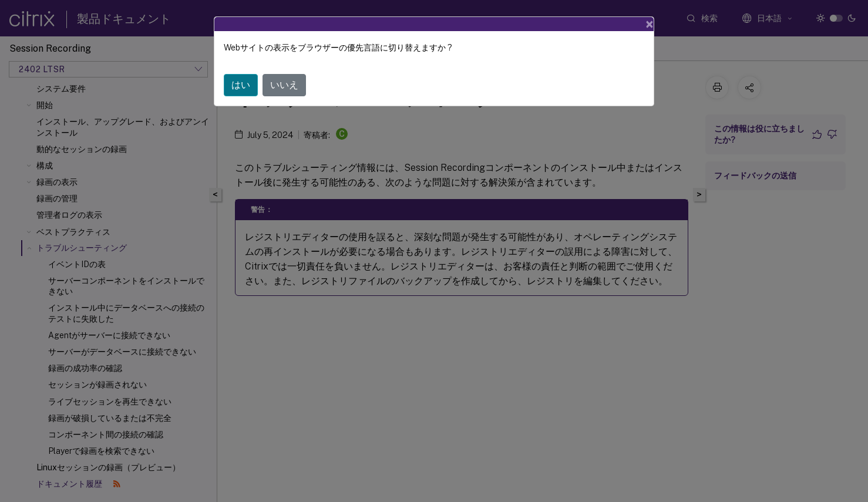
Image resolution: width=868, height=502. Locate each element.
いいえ (284, 85)
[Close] (650, 24)
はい (241, 85)
